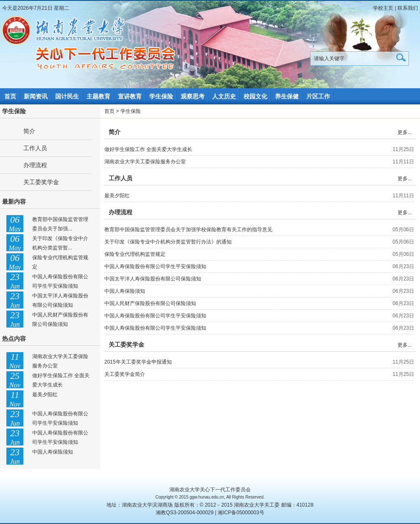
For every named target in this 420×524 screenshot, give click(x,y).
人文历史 (224, 96)
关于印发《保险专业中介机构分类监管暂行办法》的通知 (168, 242)
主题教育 (98, 96)
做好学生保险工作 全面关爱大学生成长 (148, 149)
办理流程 (35, 165)
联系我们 (408, 8)
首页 (10, 96)
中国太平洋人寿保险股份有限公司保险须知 (153, 279)
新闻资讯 (36, 96)
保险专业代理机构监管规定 (135, 254)
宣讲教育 (130, 96)
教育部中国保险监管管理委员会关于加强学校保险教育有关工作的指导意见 (188, 230)
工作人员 (35, 148)
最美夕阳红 (45, 395)
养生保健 (287, 96)
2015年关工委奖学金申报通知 (138, 362)
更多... (405, 132)
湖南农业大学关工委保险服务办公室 (145, 162)
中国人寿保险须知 (53, 452)
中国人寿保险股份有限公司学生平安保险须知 (155, 266)
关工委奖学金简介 (125, 374)
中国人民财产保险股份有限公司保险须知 (150, 303)
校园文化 (255, 96)
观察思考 (193, 96)
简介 (29, 131)
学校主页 (383, 8)
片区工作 (318, 96)
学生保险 (161, 96)
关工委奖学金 (41, 182)
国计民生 (67, 96)
